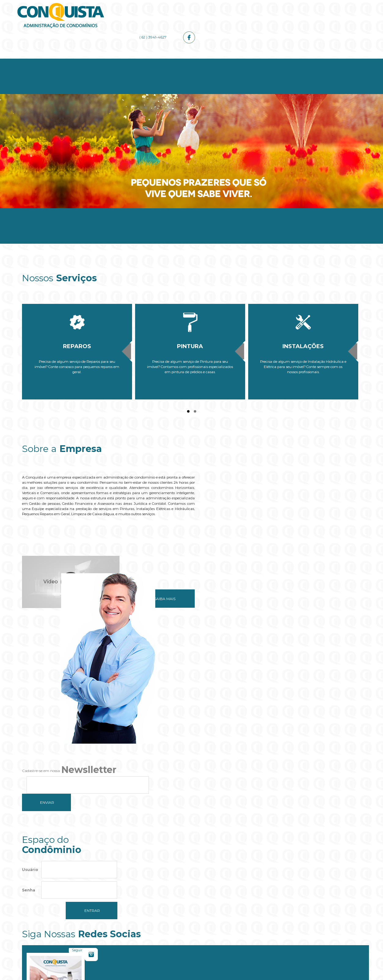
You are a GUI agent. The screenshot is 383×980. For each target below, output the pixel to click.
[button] (192, 909)
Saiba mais (157, 587)
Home (50, 62)
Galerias (276, 62)
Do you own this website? (163, 890)
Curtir (340, 687)
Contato (333, 62)
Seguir (251, 687)
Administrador (220, 62)
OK (230, 890)
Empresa (107, 62)
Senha (29, 716)
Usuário (30, 696)
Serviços (163, 62)
